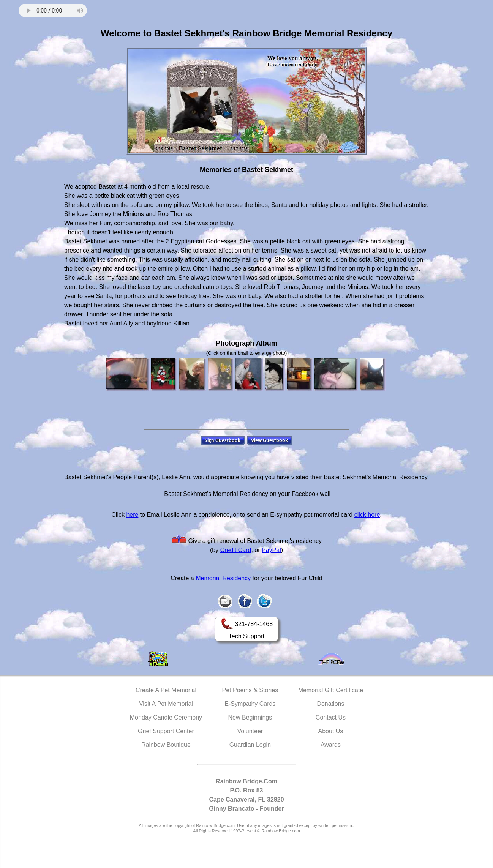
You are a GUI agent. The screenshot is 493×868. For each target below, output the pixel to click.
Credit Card (236, 550)
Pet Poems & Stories (250, 690)
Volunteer (250, 731)
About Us (331, 731)
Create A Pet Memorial (166, 690)
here (132, 515)
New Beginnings (250, 717)
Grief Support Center (166, 731)
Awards (331, 745)
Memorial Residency (223, 578)
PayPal (271, 550)
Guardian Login (250, 745)
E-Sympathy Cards (250, 704)
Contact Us (331, 717)
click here (367, 515)
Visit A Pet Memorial (166, 704)
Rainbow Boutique (166, 745)
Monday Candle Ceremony (166, 717)
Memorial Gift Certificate (331, 690)
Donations (330, 704)
